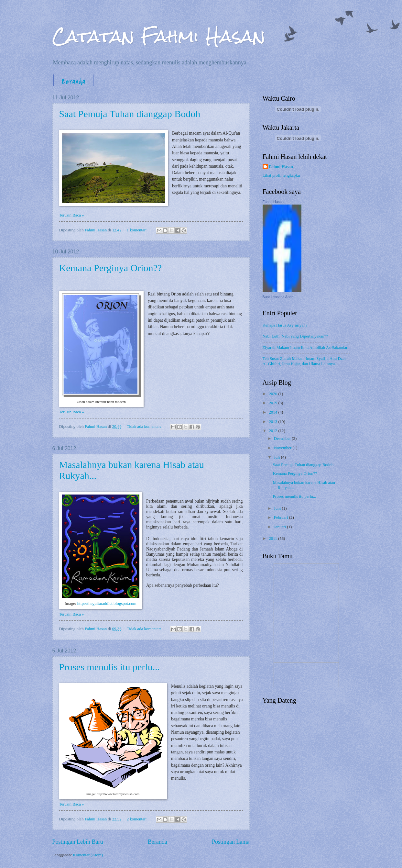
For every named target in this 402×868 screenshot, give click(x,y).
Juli (277, 457)
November (283, 448)
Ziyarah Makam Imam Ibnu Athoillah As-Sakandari (306, 348)
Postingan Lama (231, 842)
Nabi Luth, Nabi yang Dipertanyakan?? (295, 336)
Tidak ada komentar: (144, 427)
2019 (273, 403)
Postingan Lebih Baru (78, 842)
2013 (273, 422)
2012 (273, 431)
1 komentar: (137, 230)
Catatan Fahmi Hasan (159, 36)
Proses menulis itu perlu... (110, 667)
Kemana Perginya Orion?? (111, 268)
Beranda (73, 82)
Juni (278, 508)
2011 (273, 539)
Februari (282, 517)
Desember (283, 439)
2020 (273, 394)
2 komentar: (137, 819)
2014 (273, 412)
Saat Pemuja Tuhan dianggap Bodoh (130, 114)
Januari (280, 527)
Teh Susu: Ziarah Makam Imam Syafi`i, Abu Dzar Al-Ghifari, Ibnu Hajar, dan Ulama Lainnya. (304, 361)
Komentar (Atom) (88, 855)
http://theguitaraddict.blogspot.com (107, 603)
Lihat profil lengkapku (281, 175)
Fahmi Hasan (281, 167)
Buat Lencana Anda (278, 297)
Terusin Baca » (72, 215)
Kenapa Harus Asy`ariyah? (285, 325)
